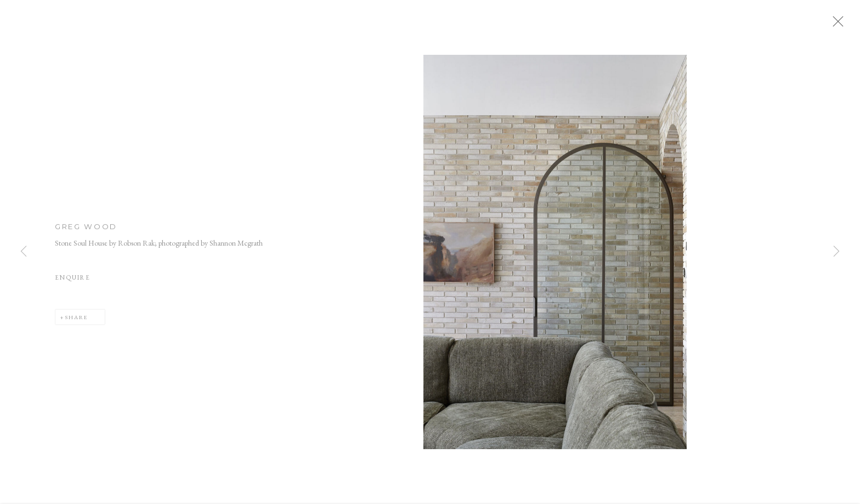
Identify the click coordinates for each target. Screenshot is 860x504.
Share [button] (77, 320)
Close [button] (843, 25)
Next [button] (836, 252)
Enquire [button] (73, 281)
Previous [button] (24, 252)
